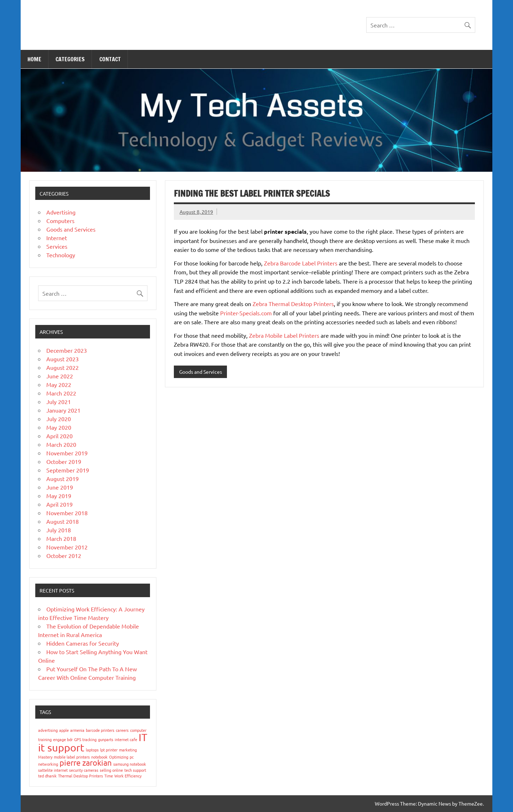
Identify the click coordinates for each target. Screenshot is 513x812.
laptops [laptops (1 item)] (92, 750)
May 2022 (59, 384)
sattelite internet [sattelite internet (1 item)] (53, 770)
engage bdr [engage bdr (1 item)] (63, 739)
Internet (57, 238)
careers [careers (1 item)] (122, 730)
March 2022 (61, 393)
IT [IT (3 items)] (143, 737)
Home (34, 59)
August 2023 (63, 359)
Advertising (61, 212)
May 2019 (59, 496)
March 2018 (61, 538)
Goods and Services (201, 372)
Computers (60, 221)
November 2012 (67, 547)
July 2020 (59, 419)
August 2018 (63, 521)
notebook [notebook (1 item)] (99, 757)
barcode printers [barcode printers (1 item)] (100, 730)
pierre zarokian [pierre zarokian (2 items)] (86, 762)
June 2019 (60, 487)
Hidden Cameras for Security (83, 643)
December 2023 (67, 350)
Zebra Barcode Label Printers (301, 263)
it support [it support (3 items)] (61, 748)
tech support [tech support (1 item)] (135, 770)
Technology (61, 255)
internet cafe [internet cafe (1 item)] (126, 739)
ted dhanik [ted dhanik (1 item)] (47, 776)
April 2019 (59, 504)
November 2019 (67, 453)
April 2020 (59, 436)
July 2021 (59, 402)
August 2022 (63, 367)
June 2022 (60, 376)
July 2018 (59, 530)
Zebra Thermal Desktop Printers (293, 304)
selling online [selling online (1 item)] (111, 770)
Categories (70, 59)
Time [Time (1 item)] (109, 776)
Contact (110, 59)
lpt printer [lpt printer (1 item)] (109, 750)
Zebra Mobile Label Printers (284, 335)
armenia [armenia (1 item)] (77, 730)
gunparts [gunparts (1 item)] (106, 739)
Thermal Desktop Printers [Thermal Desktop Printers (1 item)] (81, 776)
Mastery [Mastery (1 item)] (45, 757)
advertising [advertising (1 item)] (48, 730)
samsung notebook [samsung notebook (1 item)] (130, 764)
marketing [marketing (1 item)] (128, 750)
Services (57, 246)
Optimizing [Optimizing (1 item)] (119, 757)
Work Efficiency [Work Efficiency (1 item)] (128, 776)
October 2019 (64, 461)
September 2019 (68, 470)
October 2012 (64, 555)
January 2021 (63, 410)
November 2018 (67, 513)
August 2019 (63, 479)
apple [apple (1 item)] (64, 730)
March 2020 (61, 444)
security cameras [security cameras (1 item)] (84, 770)
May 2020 (59, 427)
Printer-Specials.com (246, 313)
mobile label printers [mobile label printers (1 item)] (72, 757)
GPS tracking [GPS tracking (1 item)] (85, 739)
